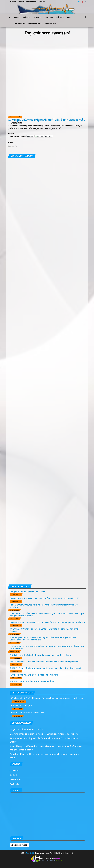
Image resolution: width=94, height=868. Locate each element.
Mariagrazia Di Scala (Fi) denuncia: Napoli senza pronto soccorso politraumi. (47, 698)
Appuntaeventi (50, 24)
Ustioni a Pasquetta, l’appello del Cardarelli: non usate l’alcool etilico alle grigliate (44, 606)
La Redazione (31, 2)
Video (69, 17)
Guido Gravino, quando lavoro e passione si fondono (34, 675)
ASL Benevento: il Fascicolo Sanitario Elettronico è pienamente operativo (44, 662)
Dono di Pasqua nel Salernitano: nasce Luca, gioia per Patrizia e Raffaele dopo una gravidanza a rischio (47, 614)
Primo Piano (48, 17)
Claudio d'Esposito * (18, 123)
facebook (75, 2)
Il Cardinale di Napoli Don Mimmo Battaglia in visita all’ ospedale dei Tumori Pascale (45, 630)
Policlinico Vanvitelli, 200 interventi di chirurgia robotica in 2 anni (40, 655)
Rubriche (27, 17)
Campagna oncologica (22, 705)
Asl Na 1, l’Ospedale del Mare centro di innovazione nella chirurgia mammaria (46, 668)
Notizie (17, 17)
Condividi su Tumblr (17, 136)
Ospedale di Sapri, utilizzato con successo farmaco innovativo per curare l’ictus (47, 622)
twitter (79, 2)
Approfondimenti (35, 24)
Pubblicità (42, 2)
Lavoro (38, 17)
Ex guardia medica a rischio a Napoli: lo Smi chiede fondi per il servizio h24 (45, 598)
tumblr (86, 2)
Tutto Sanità (30, 853)
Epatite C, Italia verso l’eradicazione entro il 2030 (33, 681)
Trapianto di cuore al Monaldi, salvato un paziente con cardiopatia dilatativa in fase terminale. (47, 647)
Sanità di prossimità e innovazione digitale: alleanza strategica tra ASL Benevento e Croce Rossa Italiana (43, 639)
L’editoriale (60, 17)
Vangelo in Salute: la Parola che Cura (27, 592)
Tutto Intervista (19, 24)
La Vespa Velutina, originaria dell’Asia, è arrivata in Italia (47, 120)
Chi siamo (12, 2)
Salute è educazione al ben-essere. (28, 713)
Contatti (21, 2)
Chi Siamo (14, 771)
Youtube (83, 2)
